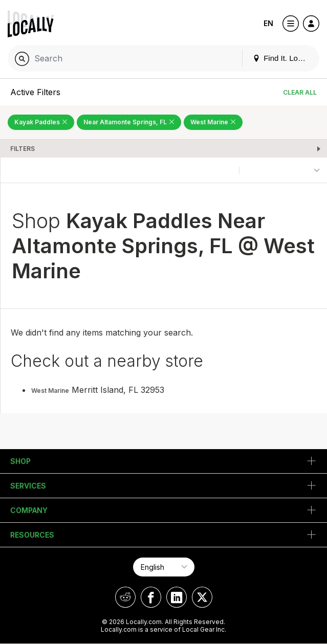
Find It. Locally (283, 58)
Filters (23, 149)
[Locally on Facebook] (151, 597)
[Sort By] (283, 170)
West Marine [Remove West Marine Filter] (213, 122)
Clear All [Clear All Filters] (300, 92)
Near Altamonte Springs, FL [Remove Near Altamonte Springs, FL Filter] (129, 122)
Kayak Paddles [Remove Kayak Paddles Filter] (41, 122)
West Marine (50, 391)
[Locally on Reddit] (125, 597)
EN (268, 23)
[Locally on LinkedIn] (177, 597)
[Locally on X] (202, 597)
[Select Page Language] (164, 567)
